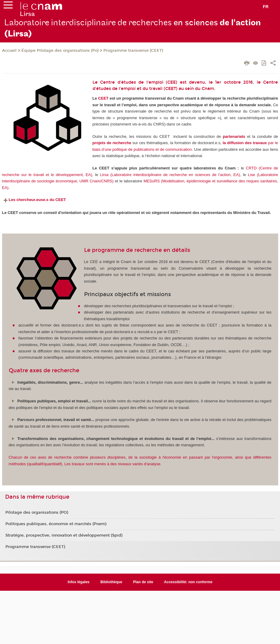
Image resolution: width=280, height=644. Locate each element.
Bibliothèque (111, 582)
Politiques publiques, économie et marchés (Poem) (56, 524)
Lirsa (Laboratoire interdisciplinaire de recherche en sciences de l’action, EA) (170, 175)
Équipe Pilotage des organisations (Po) (60, 51)
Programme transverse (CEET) (133, 51)
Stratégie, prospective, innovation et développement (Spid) (64, 535)
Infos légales (79, 582)
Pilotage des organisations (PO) (37, 512)
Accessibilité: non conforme (188, 582)
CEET (103, 98)
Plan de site (143, 582)
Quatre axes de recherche (44, 370)
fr (266, 7)
